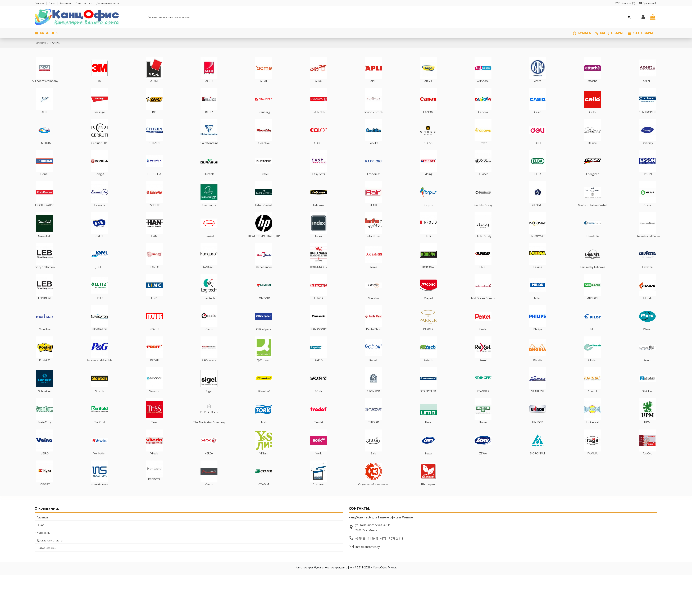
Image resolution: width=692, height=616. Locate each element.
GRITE (99, 243)
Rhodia (538, 367)
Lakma (538, 274)
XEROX (209, 460)
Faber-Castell (264, 212)
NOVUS (154, 336)
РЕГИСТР (154, 486)
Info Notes (373, 243)
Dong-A (99, 181)
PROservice (209, 367)
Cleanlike (264, 150)
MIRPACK (593, 305)
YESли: (264, 460)
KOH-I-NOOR (319, 274)
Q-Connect (264, 367)
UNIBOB (538, 429)
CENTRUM (45, 150)
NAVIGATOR (99, 336)
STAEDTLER (428, 398)
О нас (52, 3)
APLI (373, 88)
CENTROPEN (647, 119)
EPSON (647, 181)
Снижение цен (84, 3)
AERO (319, 88)
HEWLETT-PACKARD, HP (264, 243)
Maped (428, 305)
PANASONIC (319, 336)
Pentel (483, 336)
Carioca (483, 119)
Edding (428, 181)
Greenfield (45, 243)
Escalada (99, 212)
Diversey (647, 150)
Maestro (373, 305)
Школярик (428, 491)
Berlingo (99, 119)
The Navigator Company (209, 429)
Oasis (209, 336)
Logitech (209, 305)
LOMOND (264, 305)
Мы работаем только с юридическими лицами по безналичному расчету (84, 29)
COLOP (319, 150)
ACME (264, 88)
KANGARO (209, 274)
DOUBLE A (154, 181)
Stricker (647, 398)
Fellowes (319, 212)
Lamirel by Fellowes (593, 274)
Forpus (428, 212)
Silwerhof (264, 398)
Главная (40, 3)
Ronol (647, 367)
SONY (319, 398)
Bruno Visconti (373, 119)
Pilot (593, 336)
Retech (428, 367)
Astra (538, 88)
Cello (592, 119)
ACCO (209, 88)
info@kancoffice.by (368, 553)
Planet (647, 336)
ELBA (538, 181)
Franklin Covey (483, 212)
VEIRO (45, 460)
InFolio (428, 243)
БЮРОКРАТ (538, 460)
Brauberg (264, 119)
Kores (373, 274)
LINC (154, 305)
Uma (428, 429)
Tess (154, 429)
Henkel (209, 243)
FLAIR (373, 212)
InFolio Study (483, 243)
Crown (483, 150)
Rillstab (592, 367)
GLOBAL (538, 212)
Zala (373, 460)
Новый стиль (99, 491)
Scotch (99, 398)
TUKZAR (373, 429)
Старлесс (319, 491)
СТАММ (264, 491)
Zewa (428, 460)
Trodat (319, 429)
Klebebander (264, 274)
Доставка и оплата (108, 3)
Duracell (264, 181)
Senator (154, 398)
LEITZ (99, 305)
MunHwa (45, 336)
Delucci (592, 150)
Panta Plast (373, 336)
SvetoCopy (45, 429)
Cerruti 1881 (99, 150)
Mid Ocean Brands (483, 305)
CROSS (428, 150)
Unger (483, 429)
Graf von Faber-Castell (593, 212)
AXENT (647, 88)
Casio (538, 119)
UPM (647, 429)
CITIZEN (154, 150)
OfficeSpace (264, 336)
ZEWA (483, 460)
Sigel (209, 398)
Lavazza (647, 274)
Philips (538, 336)
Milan (538, 305)
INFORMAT (538, 243)
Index (319, 243)
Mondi (647, 305)
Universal (592, 429)
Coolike (373, 150)
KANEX (154, 274)
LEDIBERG (45, 305)
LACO (483, 274)
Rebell (373, 367)
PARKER (428, 336)
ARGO (428, 88)
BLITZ (209, 119)
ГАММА (592, 460)
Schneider (45, 398)
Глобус (647, 460)
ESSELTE (154, 212)
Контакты (66, 3)
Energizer (592, 181)
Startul (592, 398)
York (319, 460)
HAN (154, 243)
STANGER (483, 398)
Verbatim (99, 460)
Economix (373, 181)
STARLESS (538, 398)
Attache (592, 88)
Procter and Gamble (99, 367)
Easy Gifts (319, 181)
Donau (45, 181)
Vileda (154, 460)
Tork (264, 429)
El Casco (483, 181)
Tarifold (99, 429)
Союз (209, 491)
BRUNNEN (319, 119)
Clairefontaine (209, 150)
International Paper (647, 243)
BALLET (45, 119)
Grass (647, 212)
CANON (428, 119)
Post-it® (45, 367)
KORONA (428, 274)
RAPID (319, 367)
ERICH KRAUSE (45, 212)
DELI (538, 150)
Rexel (483, 367)
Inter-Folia (593, 243)
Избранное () (625, 3)
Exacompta (209, 212)
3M (99, 88)
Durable (209, 181)
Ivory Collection (45, 274)
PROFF (154, 367)
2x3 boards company (45, 88)
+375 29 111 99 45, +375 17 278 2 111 (379, 545)
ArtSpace (483, 88)
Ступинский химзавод (373, 491)
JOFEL (99, 274)
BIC (154, 119)
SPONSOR (373, 398)
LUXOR (319, 305)
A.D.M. (154, 88)
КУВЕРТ (45, 491)
